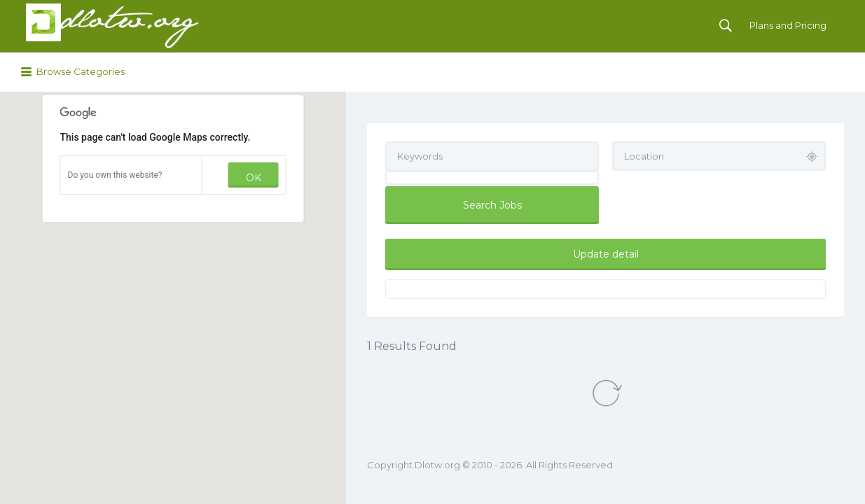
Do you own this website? (115, 175)
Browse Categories (81, 71)
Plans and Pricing (788, 25)
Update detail (606, 254)
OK (254, 178)
